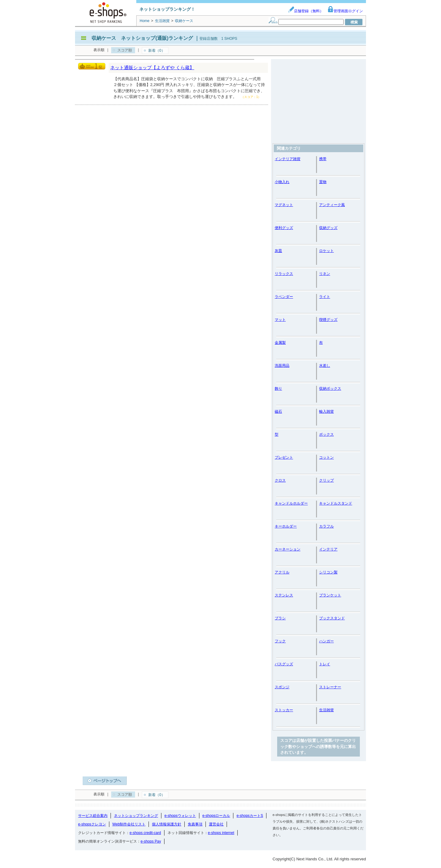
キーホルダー (286, 526)
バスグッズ (284, 664)
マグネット (284, 205)
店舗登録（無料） (306, 11)
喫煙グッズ (328, 320)
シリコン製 (328, 572)
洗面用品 (282, 366)
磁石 (278, 411)
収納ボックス (330, 389)
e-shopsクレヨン (92, 824)
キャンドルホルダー (291, 503)
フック (280, 641)
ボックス (326, 434)
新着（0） (157, 51)
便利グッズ (284, 228)
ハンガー (326, 641)
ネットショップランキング (136, 816)
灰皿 (278, 251)
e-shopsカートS (250, 816)
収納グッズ (328, 228)
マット (280, 320)
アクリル (282, 572)
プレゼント (284, 457)
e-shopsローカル (216, 816)
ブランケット (330, 595)
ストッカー (284, 710)
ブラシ (280, 618)
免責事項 (195, 824)
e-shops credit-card (145, 833)
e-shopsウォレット (180, 816)
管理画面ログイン (345, 11)
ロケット (326, 251)
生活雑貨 (326, 710)
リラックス (284, 274)
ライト (325, 297)
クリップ (326, 480)
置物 (323, 182)
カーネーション (288, 549)
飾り (278, 389)
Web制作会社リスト (129, 824)
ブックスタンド (332, 618)
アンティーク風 (332, 205)
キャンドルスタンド (336, 503)
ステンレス (284, 595)
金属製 (280, 343)
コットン (326, 457)
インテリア (328, 549)
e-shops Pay (151, 841)
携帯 (323, 159)
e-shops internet (221, 833)
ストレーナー (330, 687)
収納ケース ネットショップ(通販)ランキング (142, 38)
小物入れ (282, 182)
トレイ (325, 664)
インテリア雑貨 (288, 159)
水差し (325, 366)
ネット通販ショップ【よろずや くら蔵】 (152, 68)
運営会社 (216, 824)
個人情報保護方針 (167, 824)
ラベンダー (284, 297)
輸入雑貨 (326, 411)
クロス (280, 480)
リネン (325, 274)
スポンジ (282, 687)
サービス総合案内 (93, 816)
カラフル (326, 526)
